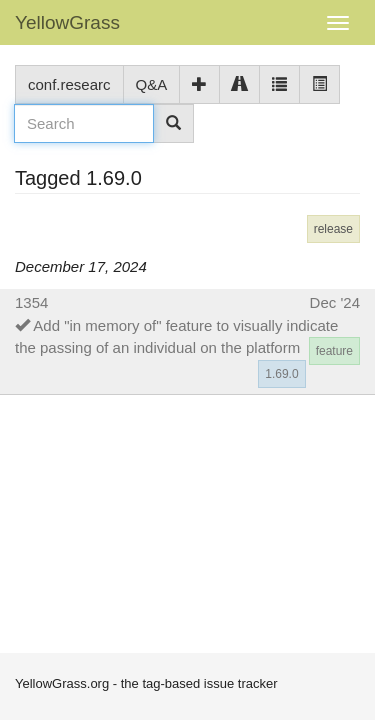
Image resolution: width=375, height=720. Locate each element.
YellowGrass (67, 22)
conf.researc (69, 84)
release (333, 229)
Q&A (152, 84)
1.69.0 (281, 374)
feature (334, 351)
